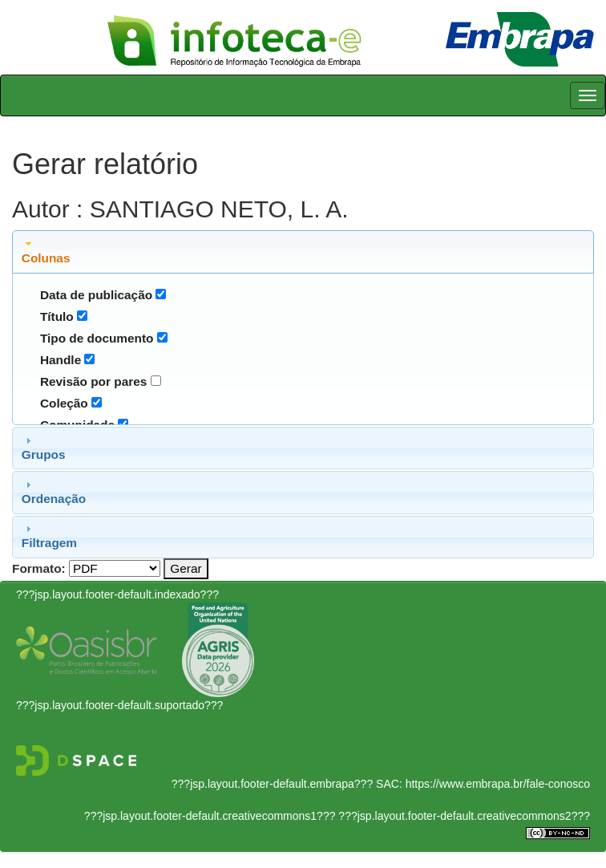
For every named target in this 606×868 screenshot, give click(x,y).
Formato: (39, 568)
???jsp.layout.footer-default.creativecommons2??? (463, 816)
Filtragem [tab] (49, 536)
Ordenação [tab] (54, 492)
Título (57, 316)
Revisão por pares (93, 381)
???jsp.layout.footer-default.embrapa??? (272, 784)
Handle (61, 360)
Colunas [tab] (46, 251)
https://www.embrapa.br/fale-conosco (498, 784)
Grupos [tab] (44, 448)
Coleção (64, 403)
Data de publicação (96, 295)
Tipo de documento (97, 338)
